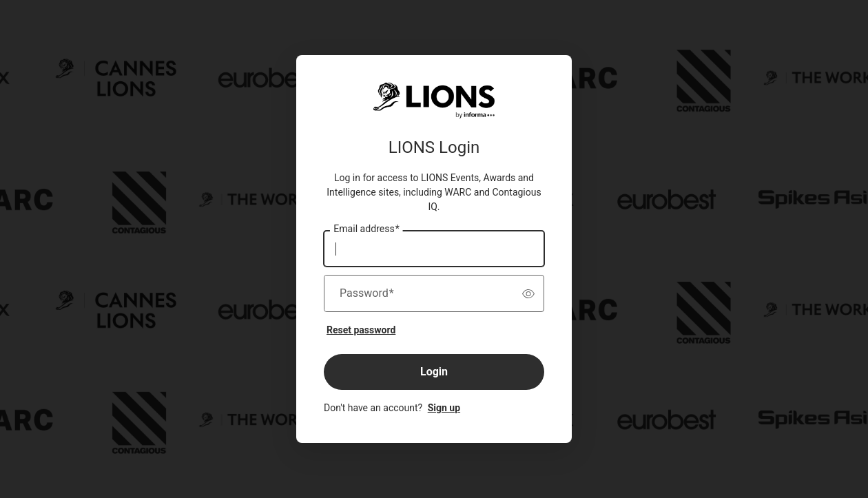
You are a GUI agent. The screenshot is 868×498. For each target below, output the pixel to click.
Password (367, 293)
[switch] (528, 293)
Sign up (444, 408)
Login (434, 372)
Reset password (361, 330)
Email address (366, 229)
